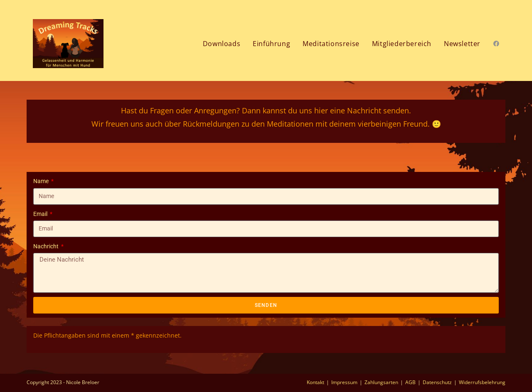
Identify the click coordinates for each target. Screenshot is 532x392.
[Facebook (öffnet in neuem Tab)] (496, 44)
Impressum (344, 382)
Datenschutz (437, 382)
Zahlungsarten (381, 382)
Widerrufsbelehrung (482, 382)
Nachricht (47, 246)
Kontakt (315, 382)
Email (41, 214)
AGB (410, 382)
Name (42, 181)
